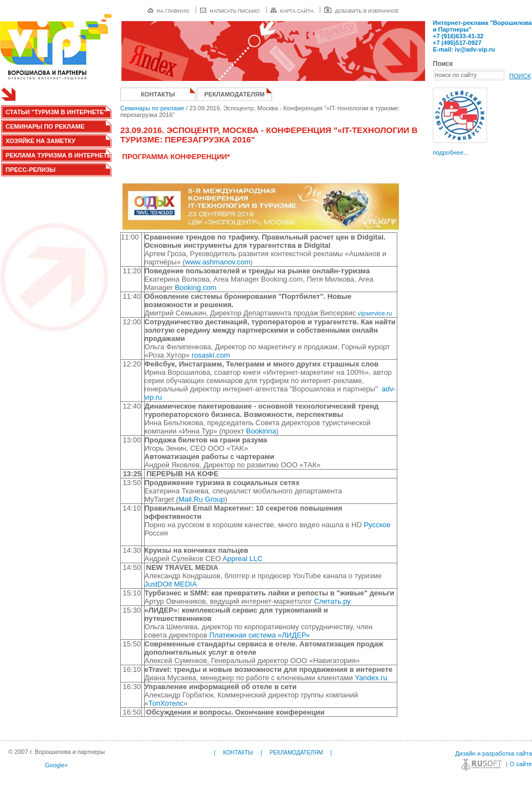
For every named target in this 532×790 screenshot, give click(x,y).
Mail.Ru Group (202, 499)
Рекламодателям (235, 94)
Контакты (158, 94)
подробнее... (451, 152)
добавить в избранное (361, 11)
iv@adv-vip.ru (475, 49)
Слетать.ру (332, 601)
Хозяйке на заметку (40, 141)
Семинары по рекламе (45, 126)
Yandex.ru (371, 678)
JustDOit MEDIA (171, 584)
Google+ (57, 765)
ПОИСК (520, 76)
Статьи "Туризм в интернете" (56, 112)
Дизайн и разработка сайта (493, 753)
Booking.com (195, 287)
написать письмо (230, 11)
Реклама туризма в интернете (58, 155)
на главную (168, 11)
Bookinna (261, 431)
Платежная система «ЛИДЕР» (260, 635)
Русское (377, 525)
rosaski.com (211, 355)
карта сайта (292, 11)
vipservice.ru (374, 313)
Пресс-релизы (30, 170)
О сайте (521, 764)
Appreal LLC (244, 559)
